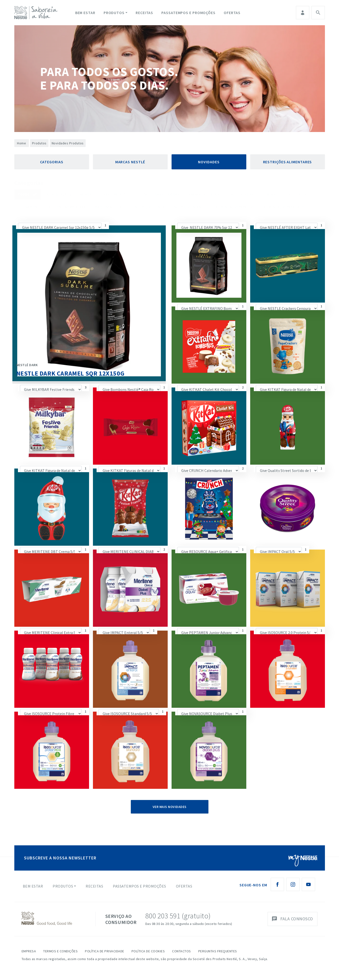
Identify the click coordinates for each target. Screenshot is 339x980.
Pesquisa (318, 13)
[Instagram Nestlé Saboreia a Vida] (293, 884)
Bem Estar (85, 13)
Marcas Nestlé (130, 162)
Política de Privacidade (105, 951)
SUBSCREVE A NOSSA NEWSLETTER (60, 858)
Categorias (52, 162)
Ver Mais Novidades (170, 807)
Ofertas (232, 13)
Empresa (29, 951)
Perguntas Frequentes (218, 951)
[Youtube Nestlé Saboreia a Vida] (308, 884)
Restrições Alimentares (288, 162)
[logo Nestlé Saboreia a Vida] (37, 13)
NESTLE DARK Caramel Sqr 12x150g (70, 373)
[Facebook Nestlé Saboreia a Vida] (277, 884)
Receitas (144, 13)
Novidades (209, 162)
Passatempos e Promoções (188, 13)
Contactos (182, 951)
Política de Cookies (148, 951)
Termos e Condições (60, 951)
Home (21, 143)
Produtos (114, 13)
